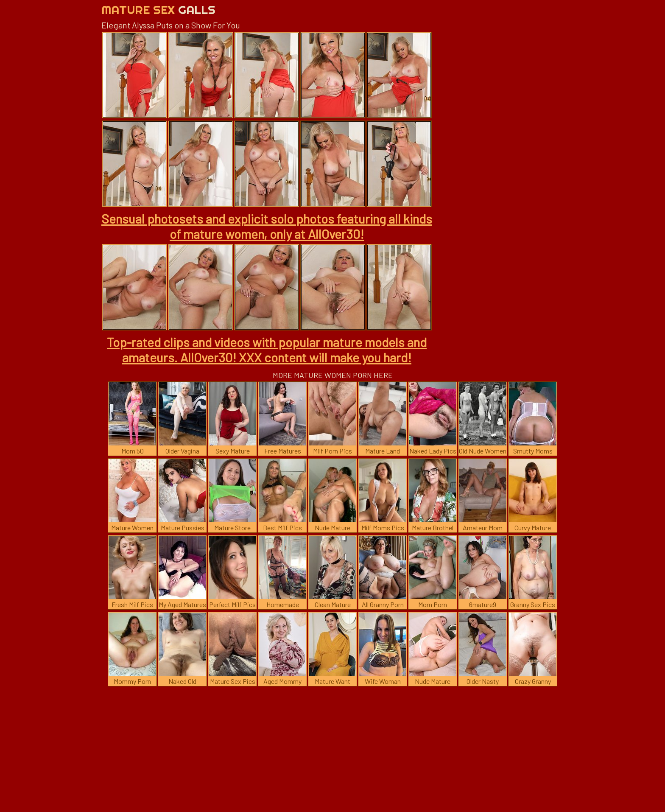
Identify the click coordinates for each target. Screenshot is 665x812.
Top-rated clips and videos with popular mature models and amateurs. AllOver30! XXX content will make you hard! (267, 350)
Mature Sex (158, 10)
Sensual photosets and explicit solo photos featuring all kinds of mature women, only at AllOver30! (267, 226)
